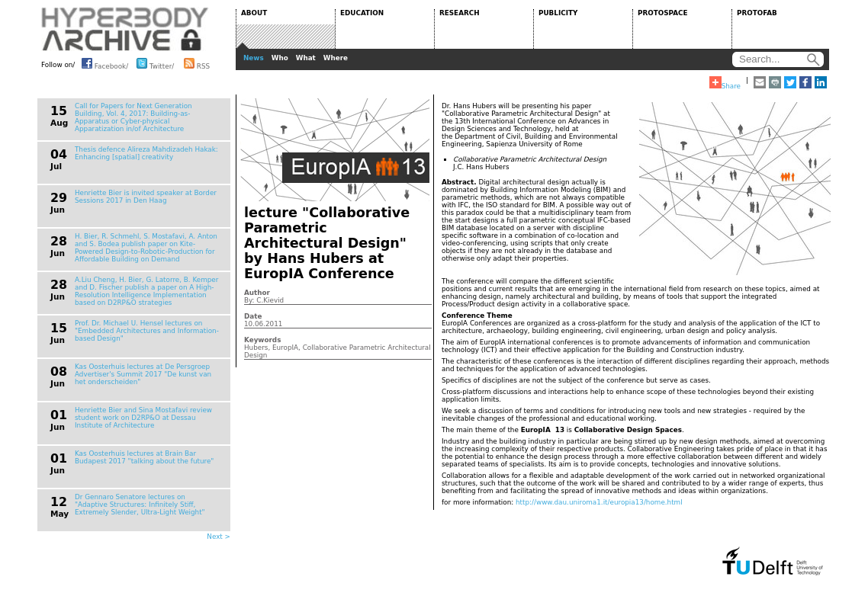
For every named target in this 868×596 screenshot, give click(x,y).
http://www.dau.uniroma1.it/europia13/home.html (599, 502)
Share (725, 83)
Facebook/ (105, 63)
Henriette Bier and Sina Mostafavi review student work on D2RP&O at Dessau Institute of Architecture (143, 418)
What (306, 58)
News (254, 58)
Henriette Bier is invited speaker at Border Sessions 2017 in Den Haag (146, 197)
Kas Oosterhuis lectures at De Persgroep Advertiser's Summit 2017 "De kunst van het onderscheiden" (143, 374)
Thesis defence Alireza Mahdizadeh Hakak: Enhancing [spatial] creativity (146, 153)
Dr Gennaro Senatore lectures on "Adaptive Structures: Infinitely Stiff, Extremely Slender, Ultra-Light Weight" (140, 505)
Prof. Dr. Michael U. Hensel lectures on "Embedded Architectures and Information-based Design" (147, 331)
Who (280, 58)
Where (336, 58)
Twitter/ (155, 63)
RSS (197, 63)
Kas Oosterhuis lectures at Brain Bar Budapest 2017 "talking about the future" (144, 457)
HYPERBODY (125, 29)
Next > (219, 537)
